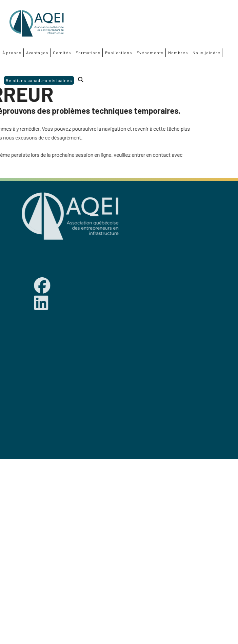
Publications (119, 52)
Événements (150, 52)
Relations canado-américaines (39, 80)
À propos (12, 52)
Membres (178, 52)
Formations (88, 52)
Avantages (37, 52)
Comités (62, 52)
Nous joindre (206, 52)
